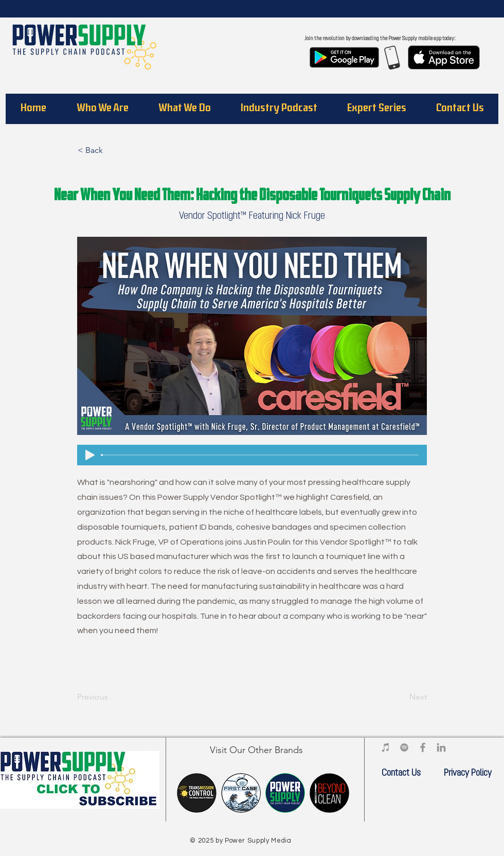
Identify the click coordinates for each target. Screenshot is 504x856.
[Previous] (111, 697)
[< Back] (112, 150)
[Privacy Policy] (467, 774)
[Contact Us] (401, 774)
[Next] (401, 697)
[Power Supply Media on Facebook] (423, 747)
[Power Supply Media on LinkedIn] (441, 747)
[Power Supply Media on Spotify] (404, 747)
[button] (102, 109)
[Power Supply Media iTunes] (386, 747)
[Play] (90, 455)
